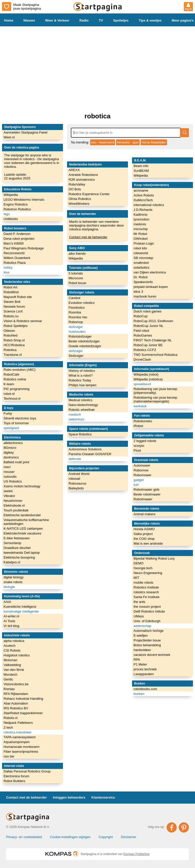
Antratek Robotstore (83, 175)
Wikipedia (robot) (146, 374)
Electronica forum (16, 776)
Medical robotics (80, 400)
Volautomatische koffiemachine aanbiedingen (26, 522)
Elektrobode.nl (14, 505)
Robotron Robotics (17, 209)
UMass (139, 616)
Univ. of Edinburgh (147, 621)
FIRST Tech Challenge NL (153, 340)
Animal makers (144, 514)
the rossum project (147, 607)
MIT (136, 578)
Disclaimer (129, 837)
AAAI (7, 602)
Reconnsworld (14, 253)
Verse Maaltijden (154, 142)
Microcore (76, 278)
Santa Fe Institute (147, 597)
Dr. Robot (141, 277)
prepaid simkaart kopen (151, 287)
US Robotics (13, 481)
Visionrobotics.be (16, 684)
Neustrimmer (13, 501)
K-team (9, 384)
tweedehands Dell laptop (22, 553)
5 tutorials (76, 273)
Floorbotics (77, 308)
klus (6, 272)
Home (9, 20)
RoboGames (143, 335)
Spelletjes (121, 20)
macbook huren (145, 296)
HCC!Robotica (14, 345)
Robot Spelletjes (16, 326)
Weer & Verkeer (57, 20)
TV (101, 20)
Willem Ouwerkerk (17, 258)
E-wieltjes (141, 635)
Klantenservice (103, 797)
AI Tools (9, 621)
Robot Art (10, 287)
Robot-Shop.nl (14, 340)
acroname (141, 190)
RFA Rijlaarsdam (16, 694)
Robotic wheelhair (82, 410)
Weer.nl (9, 137)
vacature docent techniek (152, 655)
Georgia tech (143, 568)
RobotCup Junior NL (149, 326)
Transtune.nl (13, 355)
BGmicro (10, 448)
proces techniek (145, 669)
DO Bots (75, 189)
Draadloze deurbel (17, 548)
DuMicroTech (143, 200)
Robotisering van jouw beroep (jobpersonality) (155, 391)
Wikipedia (11, 195)
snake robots (13, 582)
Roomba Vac (78, 317)
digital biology (14, 577)
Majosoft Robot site (18, 297)
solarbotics (141, 267)
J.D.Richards (143, 210)
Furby (8, 413)
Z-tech (8, 727)
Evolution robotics (82, 303)
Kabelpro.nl (12, 562)
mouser (9, 472)
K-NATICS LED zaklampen (23, 529)
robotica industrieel (17, 732)
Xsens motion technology (22, 486)
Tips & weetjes (150, 20)
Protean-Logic (144, 243)
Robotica (10, 350)
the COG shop (144, 539)
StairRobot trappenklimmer (23, 713)
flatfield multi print (16, 462)
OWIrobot (141, 239)
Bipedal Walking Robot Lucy (154, 558)
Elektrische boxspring (19, 557)
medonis (140, 224)
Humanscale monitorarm (22, 747)
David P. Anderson (17, 234)
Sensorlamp (12, 543)
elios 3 (138, 292)
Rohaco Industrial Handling (23, 699)
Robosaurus (77, 483)
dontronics (11, 457)
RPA (137, 660)
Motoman (10, 660)
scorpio (139, 446)
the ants (139, 602)
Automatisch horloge (149, 631)
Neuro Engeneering (148, 573)
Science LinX (13, 311)
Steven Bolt (12, 302)
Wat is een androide (148, 543)
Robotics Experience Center (89, 194)
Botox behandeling (147, 645)
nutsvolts (10, 477)
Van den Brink (14, 670)
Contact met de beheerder (88, 237)
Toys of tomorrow (16, 423)
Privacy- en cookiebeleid (24, 837)
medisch (75, 414)
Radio (84, 20)
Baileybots (76, 488)
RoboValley (77, 184)
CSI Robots (12, 650)
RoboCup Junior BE (148, 345)
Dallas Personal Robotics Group (27, 771)
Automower (142, 465)
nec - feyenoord (103, 142)
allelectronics (13, 443)
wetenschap (142, 626)
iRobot (138, 426)
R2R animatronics (82, 180)
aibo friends (77, 254)
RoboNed (11, 335)
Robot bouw (77, 283)
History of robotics (82, 371)
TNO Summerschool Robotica (156, 355)
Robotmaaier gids (147, 490)
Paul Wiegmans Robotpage (24, 248)
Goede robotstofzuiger (85, 346)
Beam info (141, 166)
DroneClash (142, 359)
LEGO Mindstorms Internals (24, 200)
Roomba (75, 312)
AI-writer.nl (11, 616)
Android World (79, 474)
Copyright (106, 837)
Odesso (9, 331)
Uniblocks (11, 219)
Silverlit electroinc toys (20, 418)
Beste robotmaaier (147, 494)
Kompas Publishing (136, 854)
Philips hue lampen (83, 385)
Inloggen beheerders (69, 797)
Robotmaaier (143, 499)
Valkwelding (12, 665)
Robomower (142, 475)
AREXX (74, 170)
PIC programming (17, 389)
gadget (139, 480)
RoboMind (11, 292)
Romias (9, 689)
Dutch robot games (148, 311)
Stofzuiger (76, 356)
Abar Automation (16, 703)
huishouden (77, 332)
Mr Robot (140, 234)
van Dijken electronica (150, 272)
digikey (9, 453)
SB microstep (143, 258)
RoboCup (141, 316)
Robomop (76, 322)
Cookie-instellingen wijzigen (70, 837)
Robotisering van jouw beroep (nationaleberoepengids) (155, 399)
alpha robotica (14, 641)
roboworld (141, 253)
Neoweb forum (14, 307)
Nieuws (29, 20)
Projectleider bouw (147, 640)
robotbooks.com (145, 689)
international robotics (149, 205)
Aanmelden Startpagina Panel (26, 132)
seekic (8, 491)
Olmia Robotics (80, 199)
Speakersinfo (143, 282)
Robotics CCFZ (145, 350)
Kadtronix (141, 215)
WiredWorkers (79, 204)
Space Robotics (80, 434)
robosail (74, 479)
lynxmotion (141, 219)
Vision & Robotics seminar (23, 321)
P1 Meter (140, 664)
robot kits (140, 248)
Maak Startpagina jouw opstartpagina (21, 6)
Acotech (10, 646)
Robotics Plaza (15, 263)
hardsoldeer (142, 650)
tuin (136, 485)
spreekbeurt (142, 384)
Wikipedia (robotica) (148, 379)
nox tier (9, 756)
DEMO (139, 563)
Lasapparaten (144, 674)
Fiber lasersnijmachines (21, 752)
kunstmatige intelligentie (21, 611)
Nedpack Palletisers (18, 723)
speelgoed (11, 428)
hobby (8, 267)
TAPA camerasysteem (20, 737)
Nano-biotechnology (83, 405)
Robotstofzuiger (80, 336)
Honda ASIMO (144, 529)
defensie (75, 459)
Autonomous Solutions (85, 449)
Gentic (8, 679)
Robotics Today (80, 380)
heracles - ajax (128, 142)
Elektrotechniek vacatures (22, 533)
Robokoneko (143, 421)
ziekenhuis (76, 419)
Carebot (74, 298)
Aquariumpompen (17, 742)
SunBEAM (141, 171)
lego (7, 214)
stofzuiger (76, 327)
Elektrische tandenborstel (22, 515)
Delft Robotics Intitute (149, 611)
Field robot (141, 331)
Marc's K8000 (14, 243)
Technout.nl (12, 399)
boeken (139, 694)
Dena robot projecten (19, 239)
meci (7, 467)
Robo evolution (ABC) (20, 370)
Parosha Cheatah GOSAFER (90, 454)
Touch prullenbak (16, 510)
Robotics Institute (146, 587)
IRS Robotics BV (16, 708)
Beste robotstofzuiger (84, 341)
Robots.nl (11, 718)
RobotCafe (11, 374)
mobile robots (143, 583)
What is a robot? (81, 375)
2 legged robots (145, 441)
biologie (9, 587)
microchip (141, 229)
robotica (98, 116)
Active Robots (144, 195)
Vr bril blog (11, 626)
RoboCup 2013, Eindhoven (153, 321)
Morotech (10, 675)
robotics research (146, 592)
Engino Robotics (16, 204)
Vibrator (9, 496)
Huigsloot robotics (17, 655)
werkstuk (140, 406)
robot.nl (9, 394)
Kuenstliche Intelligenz (20, 607)
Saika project (143, 534)
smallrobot (141, 263)
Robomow (141, 470)
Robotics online (15, 379)
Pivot (137, 450)
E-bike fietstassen (17, 538)
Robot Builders (14, 781)
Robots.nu (11, 316)
